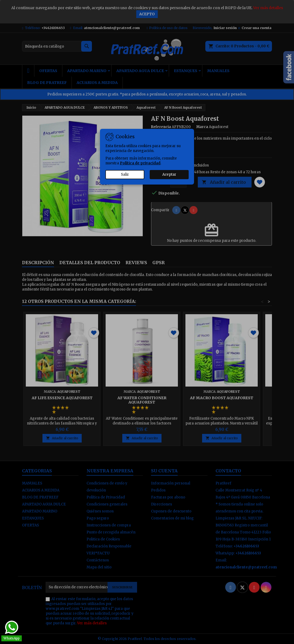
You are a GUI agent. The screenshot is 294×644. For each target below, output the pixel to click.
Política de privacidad (140, 163)
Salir (125, 174)
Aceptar (169, 174)
